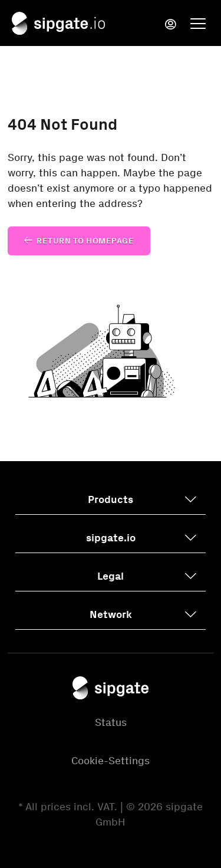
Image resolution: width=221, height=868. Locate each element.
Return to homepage (85, 241)
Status (111, 722)
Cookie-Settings (111, 761)
